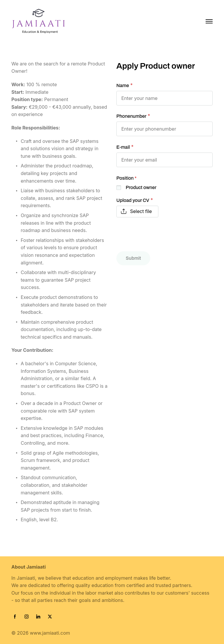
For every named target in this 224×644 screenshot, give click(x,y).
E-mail (123, 147)
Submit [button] (133, 258)
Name (123, 85)
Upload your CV (133, 200)
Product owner (141, 187)
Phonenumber (131, 116)
